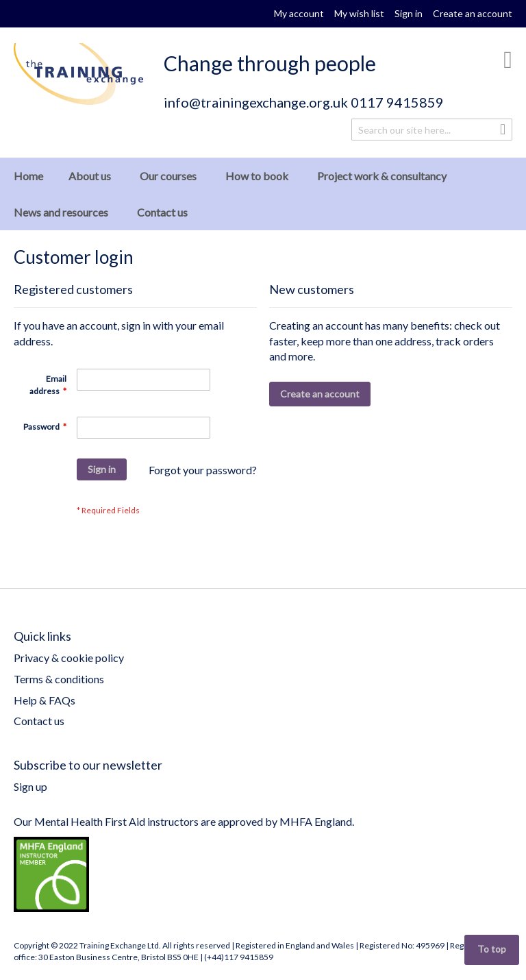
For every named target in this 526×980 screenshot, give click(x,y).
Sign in (409, 13)
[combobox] (432, 130)
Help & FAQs (45, 700)
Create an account (473, 13)
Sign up (30, 786)
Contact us (39, 721)
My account (299, 13)
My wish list (359, 13)
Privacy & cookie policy (69, 658)
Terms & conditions (59, 679)
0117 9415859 (397, 102)
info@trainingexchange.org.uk (256, 102)
